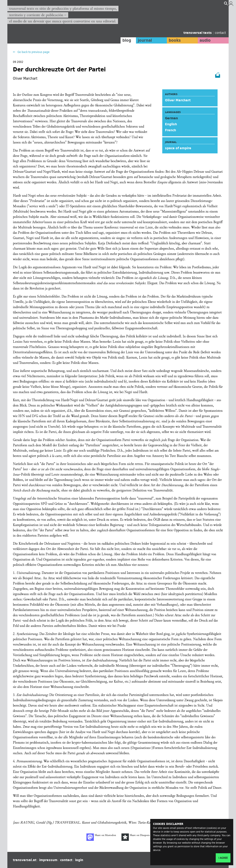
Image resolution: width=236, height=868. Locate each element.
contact (220, 33)
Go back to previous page (33, 52)
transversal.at (25, 860)
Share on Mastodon (101, 837)
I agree (223, 858)
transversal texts (198, 33)
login (79, 860)
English (171, 124)
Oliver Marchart (178, 100)
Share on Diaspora (136, 837)
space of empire (178, 148)
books (174, 40)
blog (127, 40)
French (171, 130)
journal (145, 40)
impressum (48, 860)
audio (205, 40)
